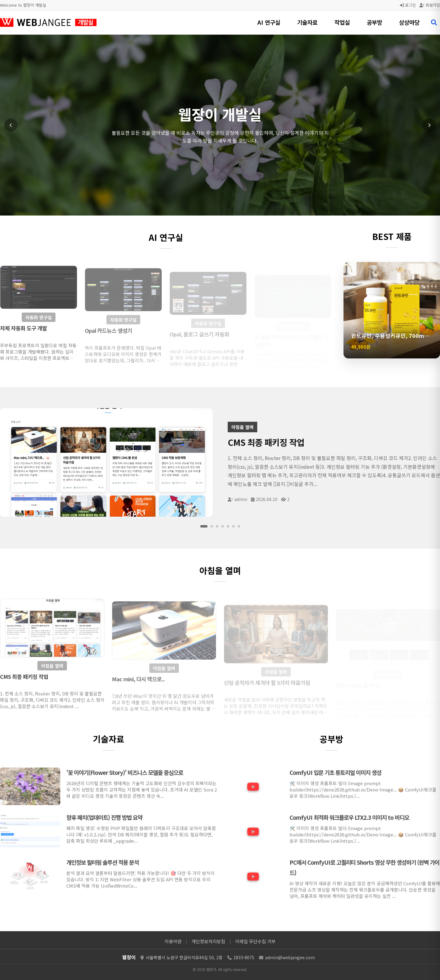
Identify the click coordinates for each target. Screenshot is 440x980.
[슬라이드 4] (223, 526)
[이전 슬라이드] (11, 125)
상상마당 (409, 22)
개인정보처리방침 (208, 941)
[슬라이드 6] (233, 526)
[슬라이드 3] (217, 526)
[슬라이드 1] (204, 526)
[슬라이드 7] (239, 526)
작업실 (342, 22)
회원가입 (430, 5)
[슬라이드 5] (228, 526)
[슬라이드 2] (212, 526)
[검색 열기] (434, 23)
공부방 (374, 22)
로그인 (408, 5)
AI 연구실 (269, 22)
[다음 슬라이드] (429, 125)
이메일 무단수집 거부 (255, 941)
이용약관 (173, 941)
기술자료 (307, 22)
